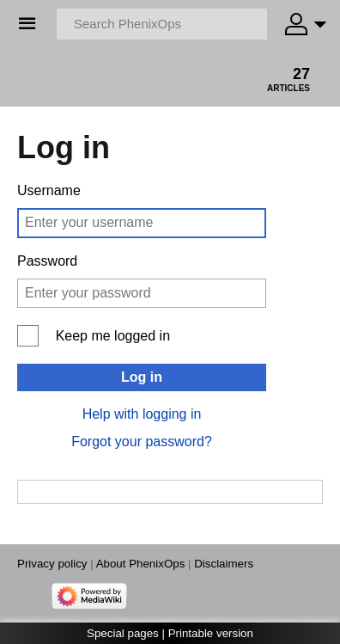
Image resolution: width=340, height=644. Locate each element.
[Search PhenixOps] (162, 24)
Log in (142, 377)
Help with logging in (142, 414)
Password (47, 261)
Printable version (211, 633)
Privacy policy (52, 564)
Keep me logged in (113, 336)
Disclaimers (224, 564)
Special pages (123, 633)
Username (49, 190)
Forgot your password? (142, 442)
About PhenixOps (141, 564)
